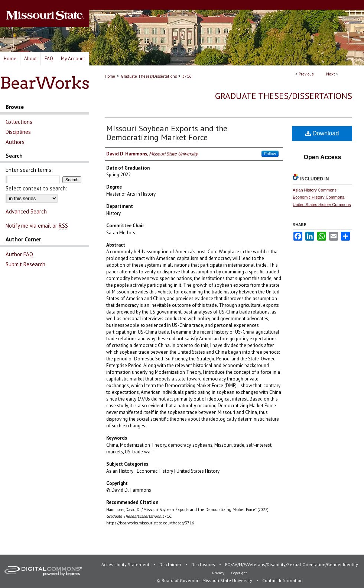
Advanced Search (26, 211)
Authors (15, 142)
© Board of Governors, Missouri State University (205, 580)
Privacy (219, 573)
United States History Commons (322, 205)
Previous (306, 74)
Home (110, 76)
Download (322, 133)
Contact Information (282, 580)
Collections (19, 122)
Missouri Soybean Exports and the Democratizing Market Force (167, 133)
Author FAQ (19, 254)
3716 (187, 76)
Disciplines (18, 132)
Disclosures (204, 564)
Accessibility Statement (126, 564)
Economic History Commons (318, 197)
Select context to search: (36, 188)
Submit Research (25, 264)
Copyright (239, 573)
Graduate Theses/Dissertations (149, 76)
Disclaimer (171, 564)
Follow (270, 154)
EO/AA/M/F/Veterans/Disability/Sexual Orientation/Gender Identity (292, 564)
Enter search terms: (29, 170)
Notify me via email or (37, 226)
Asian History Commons (315, 190)
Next (331, 74)
